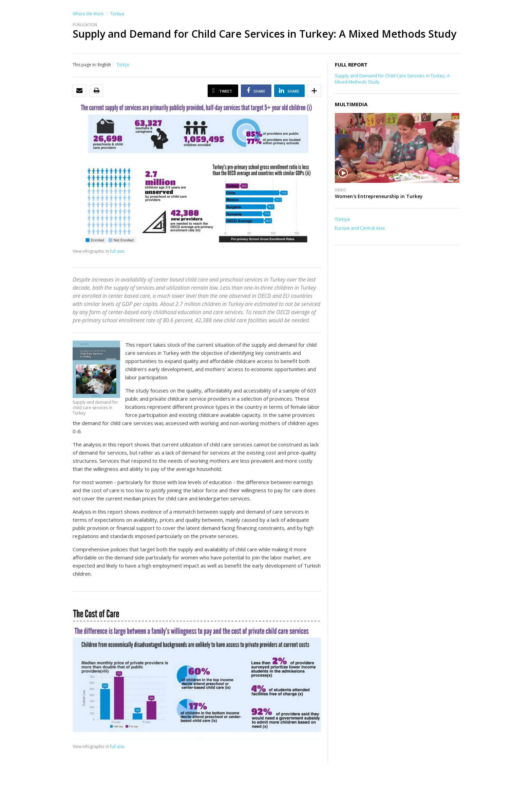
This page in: (85, 65)
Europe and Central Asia (360, 228)
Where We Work (88, 14)
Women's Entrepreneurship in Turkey (379, 196)
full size (117, 251)
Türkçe (123, 65)
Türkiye (117, 14)
